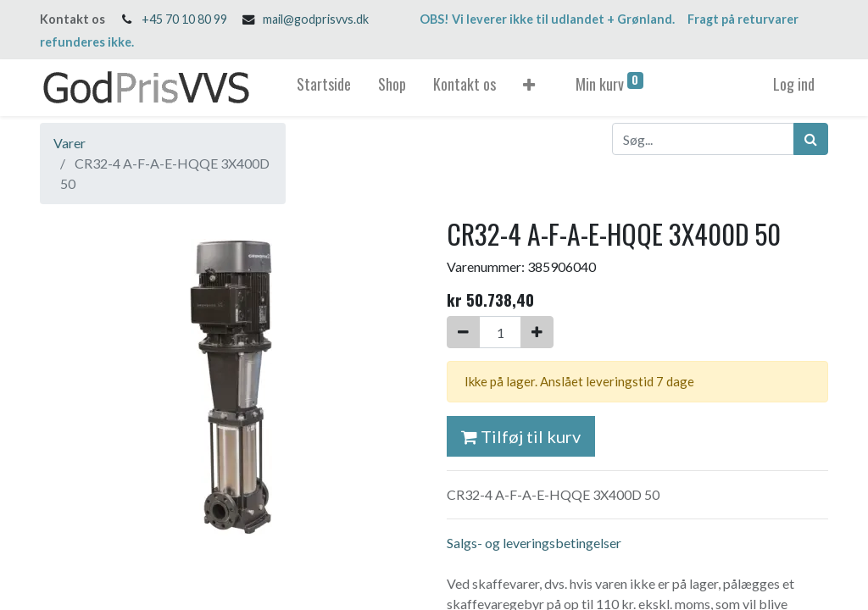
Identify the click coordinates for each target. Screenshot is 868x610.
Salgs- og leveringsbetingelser (534, 543)
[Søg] (811, 139)
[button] (529, 88)
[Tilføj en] (537, 332)
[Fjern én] (463, 332)
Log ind (794, 84)
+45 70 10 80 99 (184, 19)
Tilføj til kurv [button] (521, 436)
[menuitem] (324, 88)
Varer (70, 143)
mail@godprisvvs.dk (316, 19)
